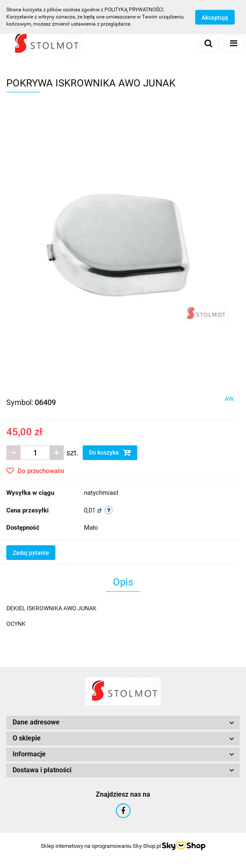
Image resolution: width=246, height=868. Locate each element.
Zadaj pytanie (31, 553)
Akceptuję (215, 17)
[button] (123, 723)
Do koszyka (110, 452)
